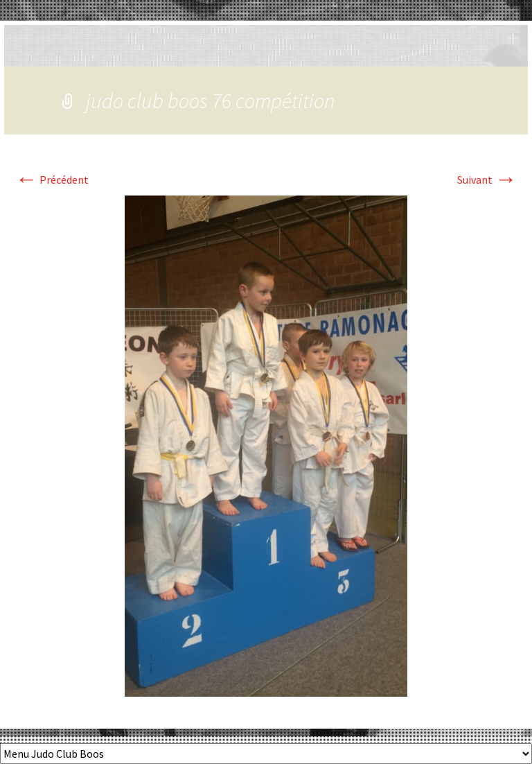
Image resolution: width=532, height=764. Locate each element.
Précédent (52, 180)
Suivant (487, 180)
